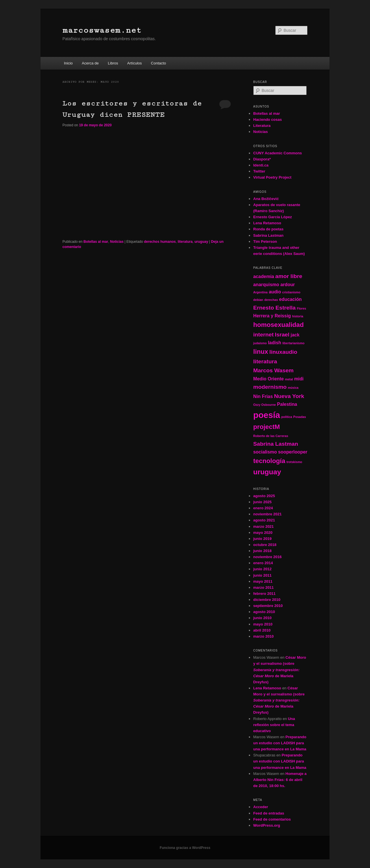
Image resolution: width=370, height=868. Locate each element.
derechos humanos (160, 242)
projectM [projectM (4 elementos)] (267, 427)
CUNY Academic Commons (277, 153)
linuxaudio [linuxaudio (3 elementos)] (283, 352)
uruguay (201, 242)
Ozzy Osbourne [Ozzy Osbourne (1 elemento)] (264, 405)
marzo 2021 (263, 526)
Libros (113, 63)
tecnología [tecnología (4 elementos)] (269, 461)
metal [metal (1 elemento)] (289, 379)
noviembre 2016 (267, 557)
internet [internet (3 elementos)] (263, 335)
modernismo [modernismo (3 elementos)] (270, 387)
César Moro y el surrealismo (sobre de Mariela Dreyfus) (280, 670)
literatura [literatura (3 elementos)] (265, 361)
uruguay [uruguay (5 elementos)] (267, 472)
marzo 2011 (263, 587)
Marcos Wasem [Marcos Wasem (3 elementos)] (273, 370)
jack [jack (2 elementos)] (295, 335)
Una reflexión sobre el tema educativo (274, 725)
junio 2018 (262, 551)
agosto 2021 (264, 520)
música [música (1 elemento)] (293, 388)
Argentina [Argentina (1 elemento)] (260, 292)
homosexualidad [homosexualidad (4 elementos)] (279, 325)
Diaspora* (262, 159)
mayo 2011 (263, 581)
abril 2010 (262, 630)
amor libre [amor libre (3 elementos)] (289, 276)
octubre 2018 (265, 545)
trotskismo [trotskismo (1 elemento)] (294, 462)
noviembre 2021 (267, 514)
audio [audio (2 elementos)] (275, 292)
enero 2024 (263, 508)
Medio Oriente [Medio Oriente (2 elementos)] (269, 379)
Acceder (261, 807)
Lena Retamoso (267, 223)
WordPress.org (267, 825)
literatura (185, 242)
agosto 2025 (264, 496)
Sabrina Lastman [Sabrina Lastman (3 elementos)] (276, 444)
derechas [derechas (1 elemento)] (271, 300)
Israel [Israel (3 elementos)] (282, 335)
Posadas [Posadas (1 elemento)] (300, 417)
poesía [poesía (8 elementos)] (267, 415)
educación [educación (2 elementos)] (291, 299)
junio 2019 (262, 539)
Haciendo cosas (268, 120)
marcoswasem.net (102, 30)
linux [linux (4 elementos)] (261, 352)
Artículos (135, 63)
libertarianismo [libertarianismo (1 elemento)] (293, 343)
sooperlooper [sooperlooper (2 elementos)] (293, 452)
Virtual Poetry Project (272, 177)
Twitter (259, 171)
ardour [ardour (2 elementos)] (288, 285)
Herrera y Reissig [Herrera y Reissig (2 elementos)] (272, 316)
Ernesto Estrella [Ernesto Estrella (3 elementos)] (274, 308)
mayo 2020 (263, 533)
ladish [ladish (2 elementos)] (275, 343)
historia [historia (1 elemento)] (298, 316)
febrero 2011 (264, 594)
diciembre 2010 (267, 600)
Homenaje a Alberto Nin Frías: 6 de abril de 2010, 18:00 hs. (280, 780)
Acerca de (90, 63)
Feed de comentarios (272, 819)
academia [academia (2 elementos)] (264, 276)
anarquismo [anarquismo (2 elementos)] (266, 285)
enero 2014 (263, 563)
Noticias (117, 242)
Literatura (262, 126)
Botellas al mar (96, 242)
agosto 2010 (264, 612)
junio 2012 (262, 569)
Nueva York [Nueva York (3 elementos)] (289, 396)
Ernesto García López (273, 217)
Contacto (158, 63)
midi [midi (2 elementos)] (299, 379)
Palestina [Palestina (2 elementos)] (287, 404)
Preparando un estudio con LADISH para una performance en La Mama (280, 743)
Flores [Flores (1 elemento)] (301, 308)
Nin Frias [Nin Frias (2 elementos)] (263, 396)
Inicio (68, 63)
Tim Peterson (265, 241)
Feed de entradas (269, 813)
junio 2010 (262, 618)
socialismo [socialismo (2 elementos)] (265, 452)
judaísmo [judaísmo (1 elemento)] (260, 343)
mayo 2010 (263, 624)
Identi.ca (261, 165)
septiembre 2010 (268, 606)
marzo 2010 (263, 636)
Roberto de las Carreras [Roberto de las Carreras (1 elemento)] (271, 436)
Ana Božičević (266, 199)
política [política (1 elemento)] (287, 417)
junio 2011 (262, 575)
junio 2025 (262, 502)
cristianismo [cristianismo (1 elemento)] (291, 292)
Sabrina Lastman (268, 235)
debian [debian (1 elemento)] (258, 300)
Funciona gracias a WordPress (185, 848)
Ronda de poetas (268, 229)
